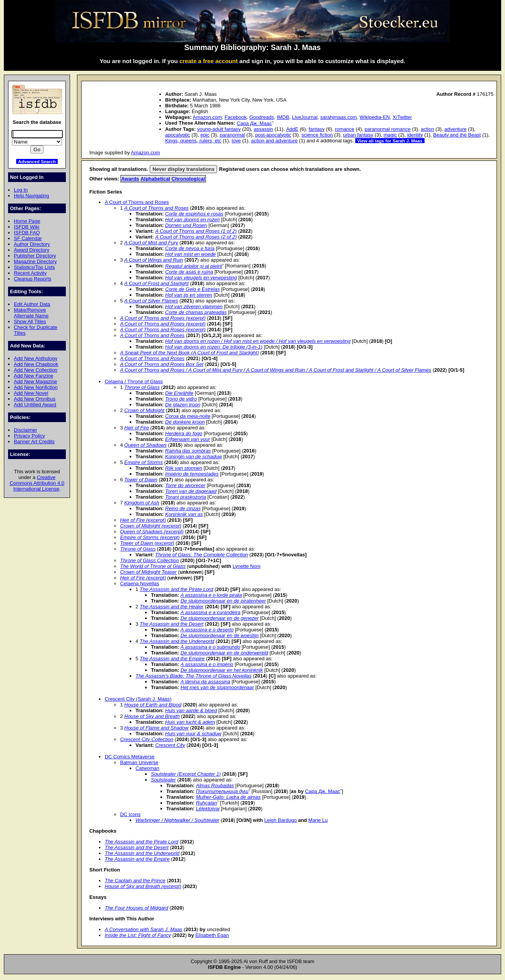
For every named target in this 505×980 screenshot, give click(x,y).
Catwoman (147, 768)
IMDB (283, 117)
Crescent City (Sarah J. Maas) (138, 699)
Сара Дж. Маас (254, 123)
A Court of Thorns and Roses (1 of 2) (196, 231)
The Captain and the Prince (135, 881)
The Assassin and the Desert (172, 624)
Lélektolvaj (208, 809)
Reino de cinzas (183, 508)
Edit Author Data (32, 304)
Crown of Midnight (144, 410)
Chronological (188, 179)
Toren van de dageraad (191, 491)
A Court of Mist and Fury (151, 243)
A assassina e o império (207, 664)
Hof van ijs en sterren (189, 295)
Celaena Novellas (140, 583)
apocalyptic (178, 135)
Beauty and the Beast (457, 135)
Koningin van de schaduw (194, 457)
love (236, 141)
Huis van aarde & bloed (191, 710)
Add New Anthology (36, 358)
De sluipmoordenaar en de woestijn (220, 635)
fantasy (317, 129)
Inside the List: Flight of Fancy (138, 935)
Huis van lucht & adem (190, 722)
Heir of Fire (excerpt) (143, 520)
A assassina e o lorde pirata (211, 595)
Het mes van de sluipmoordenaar (217, 687)
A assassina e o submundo (210, 647)
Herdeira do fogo (184, 433)
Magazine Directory (35, 261)
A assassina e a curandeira (211, 612)
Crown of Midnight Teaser (148, 572)
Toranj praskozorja (186, 497)
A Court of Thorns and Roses (137, 202)
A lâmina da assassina (205, 682)
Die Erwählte (179, 393)
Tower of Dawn (141, 480)
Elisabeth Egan (212, 935)
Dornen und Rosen (186, 225)
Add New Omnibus (35, 399)
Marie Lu (318, 820)
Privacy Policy (29, 436)
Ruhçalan (207, 803)
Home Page (27, 221)
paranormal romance (388, 129)
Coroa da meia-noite (188, 416)
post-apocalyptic (273, 135)
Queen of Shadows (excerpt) (152, 532)
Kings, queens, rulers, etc (193, 141)
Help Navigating (31, 196)
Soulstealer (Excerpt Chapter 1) (186, 774)
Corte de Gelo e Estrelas (192, 289)
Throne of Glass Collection (150, 560)
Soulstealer (163, 780)
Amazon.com (207, 117)
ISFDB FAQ (27, 233)
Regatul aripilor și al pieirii (194, 266)
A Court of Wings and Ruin (154, 260)
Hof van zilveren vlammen (194, 306)
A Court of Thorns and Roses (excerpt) (163, 318)
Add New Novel (31, 393)
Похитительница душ (222, 791)
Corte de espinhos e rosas (194, 214)
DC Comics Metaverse (130, 757)
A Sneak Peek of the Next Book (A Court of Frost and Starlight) (189, 353)
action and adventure (274, 141)
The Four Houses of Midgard (136, 908)
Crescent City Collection (147, 739)
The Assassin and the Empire (172, 659)
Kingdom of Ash (142, 503)
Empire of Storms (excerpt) (150, 537)
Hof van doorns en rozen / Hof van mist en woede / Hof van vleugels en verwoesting (258, 341)
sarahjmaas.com (339, 117)
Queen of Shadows (145, 445)
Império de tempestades (192, 474)
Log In (21, 190)
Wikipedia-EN (375, 117)
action (427, 129)
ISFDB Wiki (27, 227)
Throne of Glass (142, 387)
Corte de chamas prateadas (196, 312)
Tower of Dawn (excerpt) (147, 543)
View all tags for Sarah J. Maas (390, 141)
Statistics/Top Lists (34, 267)
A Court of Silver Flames (151, 301)
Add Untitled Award (35, 405)
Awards (130, 179)
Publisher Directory (35, 256)
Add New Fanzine (33, 376)
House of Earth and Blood (153, 705)
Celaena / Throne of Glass (134, 381)
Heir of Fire (137, 428)
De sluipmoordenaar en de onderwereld (224, 653)
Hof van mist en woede (191, 254)
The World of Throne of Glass (153, 566)
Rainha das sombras (188, 451)
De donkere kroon (185, 422)
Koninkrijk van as (184, 514)
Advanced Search (37, 161)
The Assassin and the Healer (172, 607)
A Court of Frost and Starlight (156, 283)
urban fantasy (358, 135)
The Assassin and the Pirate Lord (176, 589)
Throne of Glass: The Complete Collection (201, 555)
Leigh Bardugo (281, 820)
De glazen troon (183, 405)
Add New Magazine (35, 381)
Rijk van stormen (184, 468)
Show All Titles (30, 321)
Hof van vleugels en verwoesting (201, 278)
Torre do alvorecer (185, 485)
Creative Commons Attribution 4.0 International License (37, 483)
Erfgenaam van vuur (188, 439)
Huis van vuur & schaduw (193, 734)
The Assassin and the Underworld (177, 641)
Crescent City (170, 745)
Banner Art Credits (34, 442)
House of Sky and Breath (152, 716)
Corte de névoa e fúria (190, 248)
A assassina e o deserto (207, 630)
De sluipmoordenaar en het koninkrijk (222, 670)
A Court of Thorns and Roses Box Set (162, 364)
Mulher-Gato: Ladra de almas (228, 797)
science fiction (317, 135)
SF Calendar (28, 238)
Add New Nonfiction (36, 387)
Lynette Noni (246, 566)
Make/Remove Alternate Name (31, 313)
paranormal (232, 135)
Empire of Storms (144, 462)
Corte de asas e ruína (189, 272)
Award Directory (32, 250)
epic (205, 135)
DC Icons (130, 814)
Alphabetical (155, 179)
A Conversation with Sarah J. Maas (144, 929)
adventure (456, 129)
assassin (263, 129)
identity (415, 135)
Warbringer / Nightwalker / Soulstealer (177, 820)
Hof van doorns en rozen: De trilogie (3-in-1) (214, 347)
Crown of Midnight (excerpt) (151, 526)
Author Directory (32, 244)
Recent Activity (30, 273)
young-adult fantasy (219, 129)
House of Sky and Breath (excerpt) (143, 886)
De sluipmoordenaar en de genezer (220, 618)
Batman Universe (139, 762)
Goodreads (262, 117)
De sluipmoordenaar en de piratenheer (223, 601)
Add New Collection (36, 370)
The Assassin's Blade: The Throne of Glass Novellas (194, 676)
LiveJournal (305, 117)
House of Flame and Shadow (156, 728)
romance (344, 129)
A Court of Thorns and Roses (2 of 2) (196, 237)
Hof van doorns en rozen (192, 220)
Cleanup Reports (33, 279)
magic (390, 135)
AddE (292, 129)
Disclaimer (25, 430)
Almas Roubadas (215, 786)
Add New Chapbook (36, 364)
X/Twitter (402, 117)
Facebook (236, 117)
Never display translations (183, 169)
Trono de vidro (181, 399)
